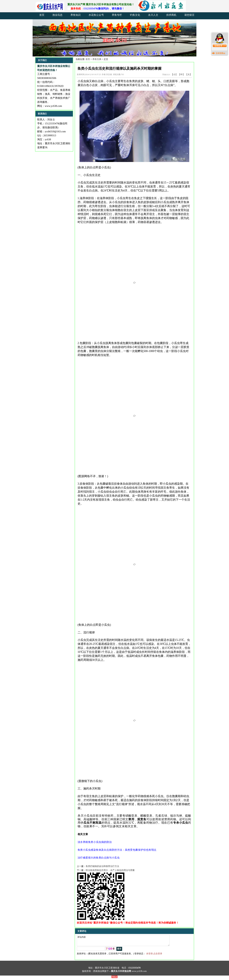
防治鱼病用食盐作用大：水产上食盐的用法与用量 (110, 870)
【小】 (174, 75)
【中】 (181, 75)
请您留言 (189, 15)
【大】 (189, 75)
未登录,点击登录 (154, 956)
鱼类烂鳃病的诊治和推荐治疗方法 (102, 866)
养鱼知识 (76, 15)
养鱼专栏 (117, 15)
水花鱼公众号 (96, 15)
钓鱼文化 (135, 15)
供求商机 (171, 15)
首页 (42, 15)
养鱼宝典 (97, 59)
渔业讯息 (57, 15)
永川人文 (153, 15)
